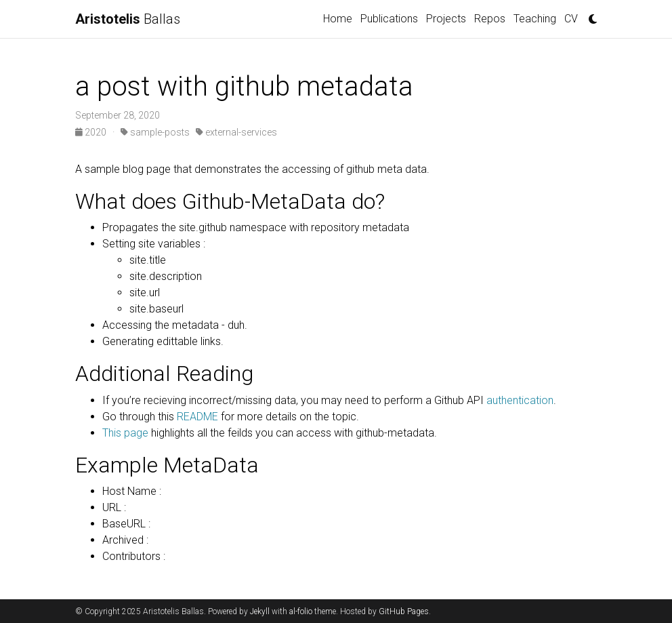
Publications (389, 19)
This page (125, 433)
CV (571, 19)
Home (338, 19)
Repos (490, 19)
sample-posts (155, 132)
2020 (92, 132)
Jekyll (260, 611)
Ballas (128, 19)
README (197, 417)
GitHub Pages (404, 611)
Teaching (535, 19)
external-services (236, 132)
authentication (519, 400)
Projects (446, 19)
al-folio (301, 611)
